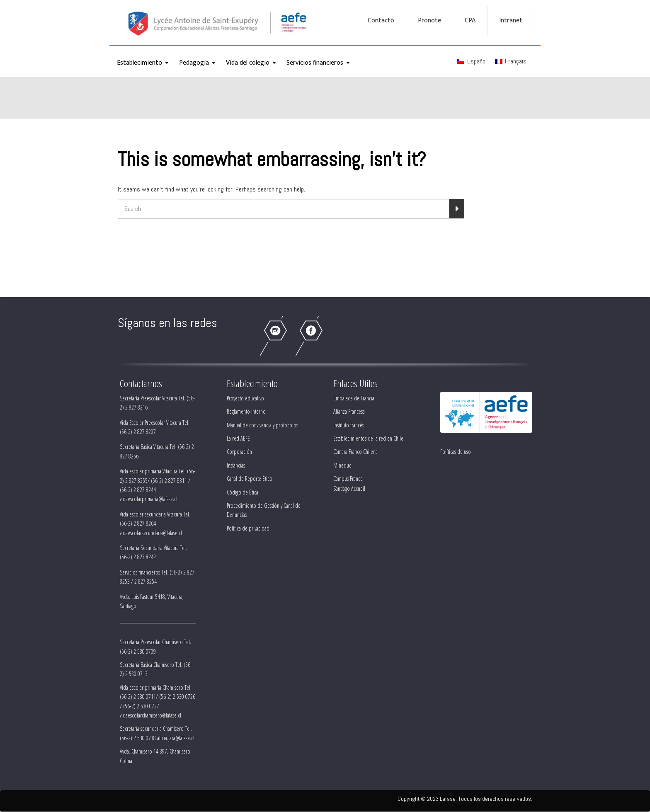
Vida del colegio (248, 63)
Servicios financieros (315, 63)
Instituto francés (349, 425)
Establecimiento (139, 63)
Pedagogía (194, 63)
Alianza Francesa (349, 411)
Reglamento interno (246, 411)
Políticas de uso (456, 452)
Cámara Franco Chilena (355, 452)
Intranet (511, 21)
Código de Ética (243, 492)
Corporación (239, 452)
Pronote (429, 21)
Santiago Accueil (349, 488)
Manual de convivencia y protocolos (262, 425)
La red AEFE (238, 438)
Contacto (381, 21)
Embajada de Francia (354, 398)
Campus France (348, 479)
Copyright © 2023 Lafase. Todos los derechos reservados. (465, 799)
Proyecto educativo (245, 398)
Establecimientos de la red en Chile (368, 438)
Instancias (236, 465)
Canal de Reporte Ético (250, 479)
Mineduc (342, 465)
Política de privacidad (248, 528)
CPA (470, 21)
